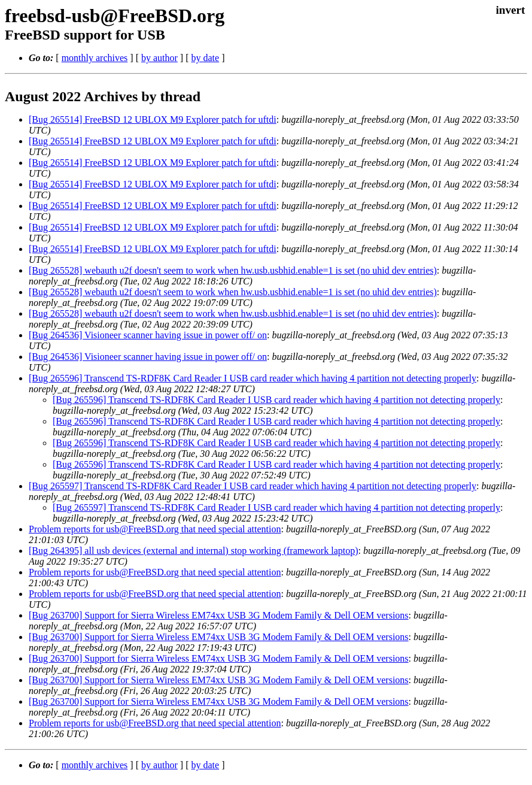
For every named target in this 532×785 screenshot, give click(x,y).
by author (159, 58)
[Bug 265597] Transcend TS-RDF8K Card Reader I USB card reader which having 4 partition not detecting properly (253, 486)
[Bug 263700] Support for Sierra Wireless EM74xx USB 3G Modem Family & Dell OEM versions (219, 615)
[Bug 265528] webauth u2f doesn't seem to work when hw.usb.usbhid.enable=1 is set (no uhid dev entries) (233, 270)
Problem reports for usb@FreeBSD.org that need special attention (155, 529)
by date (205, 58)
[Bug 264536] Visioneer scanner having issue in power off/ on (148, 335)
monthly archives (95, 58)
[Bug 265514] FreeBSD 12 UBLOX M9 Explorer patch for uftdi (153, 119)
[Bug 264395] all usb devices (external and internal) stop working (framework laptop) (194, 551)
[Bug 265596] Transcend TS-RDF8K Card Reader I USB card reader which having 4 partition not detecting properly (253, 378)
